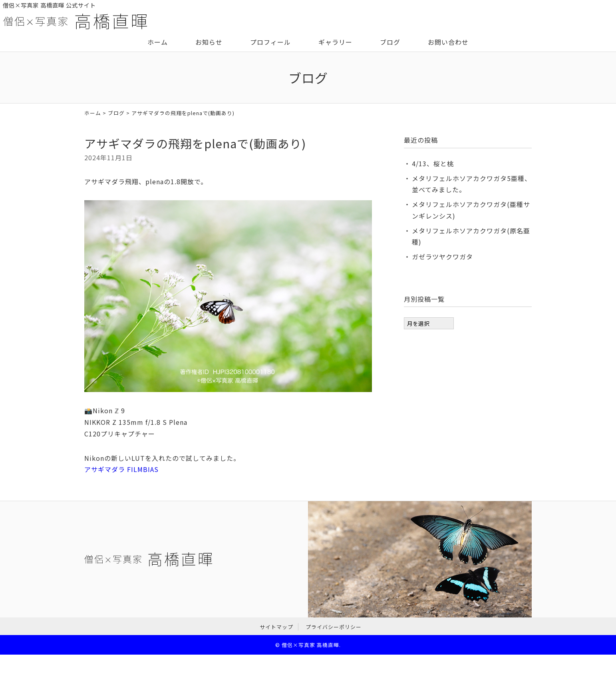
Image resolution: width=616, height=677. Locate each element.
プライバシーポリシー (334, 627)
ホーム (158, 42)
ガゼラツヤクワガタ (442, 257)
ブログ (390, 42)
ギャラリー (335, 42)
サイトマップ (276, 627)
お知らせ (209, 42)
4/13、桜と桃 (433, 163)
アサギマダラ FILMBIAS (121, 469)
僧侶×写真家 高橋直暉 (310, 645)
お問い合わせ (448, 42)
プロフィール (270, 42)
